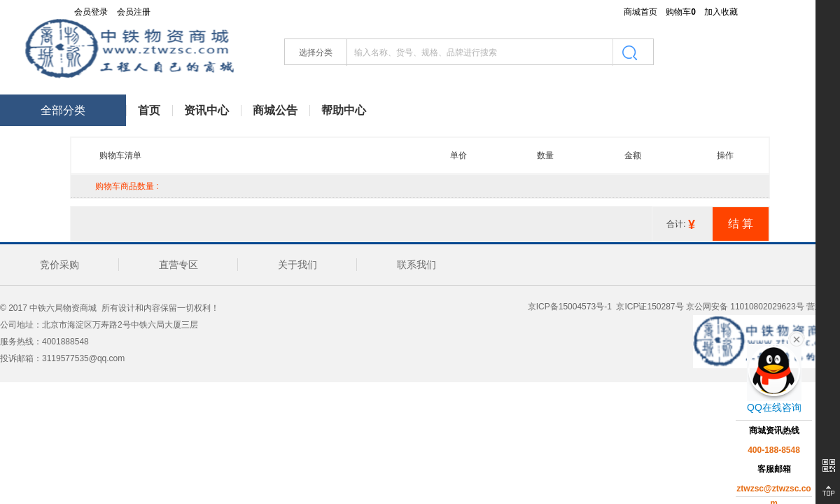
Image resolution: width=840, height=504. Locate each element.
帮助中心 (344, 110)
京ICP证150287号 (649, 307)
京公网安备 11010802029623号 (745, 307)
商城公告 (275, 110)
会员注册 (134, 12)
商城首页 (640, 12)
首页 (149, 110)
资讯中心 (206, 110)
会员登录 (91, 12)
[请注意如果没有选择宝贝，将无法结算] (741, 224)
